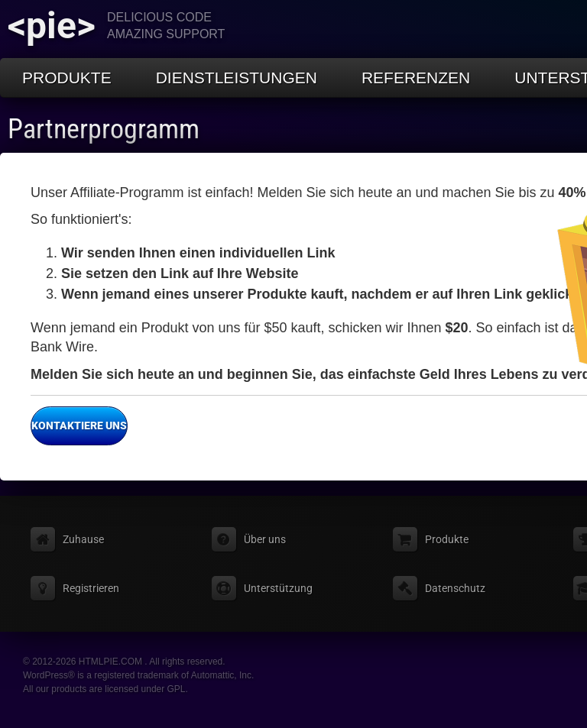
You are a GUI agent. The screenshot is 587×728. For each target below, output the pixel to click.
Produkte (67, 78)
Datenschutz (455, 588)
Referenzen (416, 78)
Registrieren (91, 588)
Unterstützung (278, 588)
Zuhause (83, 539)
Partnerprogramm (104, 129)
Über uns (265, 539)
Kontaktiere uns (79, 426)
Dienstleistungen (237, 78)
